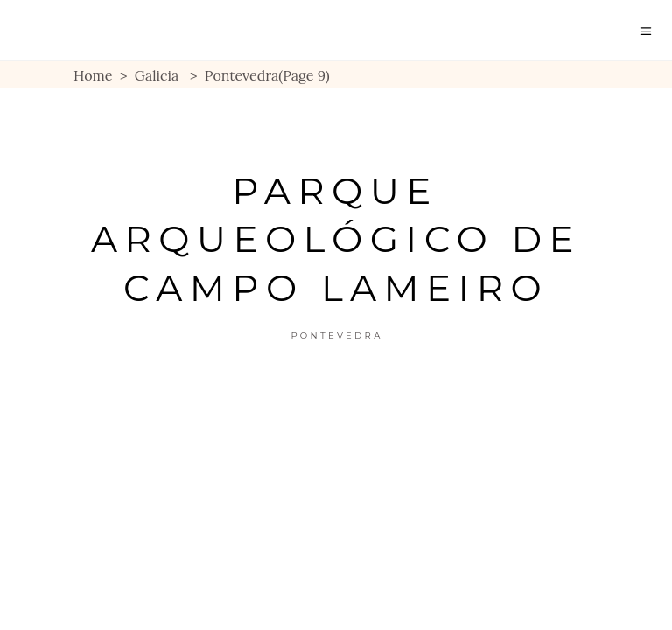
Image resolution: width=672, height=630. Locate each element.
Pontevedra (336, 336)
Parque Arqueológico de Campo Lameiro (336, 240)
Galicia (157, 75)
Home (93, 75)
